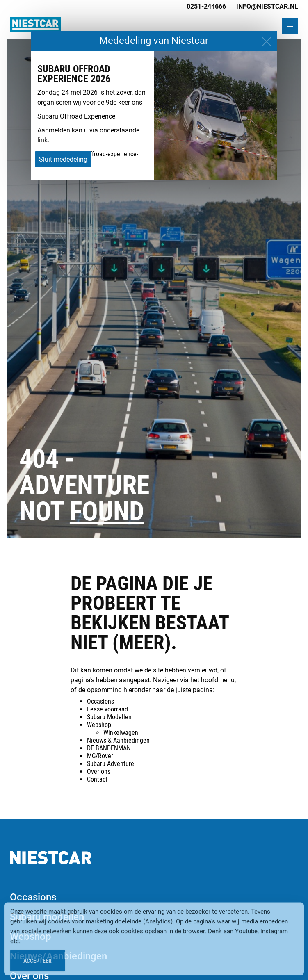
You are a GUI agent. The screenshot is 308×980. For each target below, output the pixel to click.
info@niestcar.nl (267, 6)
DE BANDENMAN (109, 748)
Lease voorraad (107, 709)
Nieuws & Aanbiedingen (118, 740)
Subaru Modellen (109, 717)
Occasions (100, 701)
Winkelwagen (121, 733)
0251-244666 (206, 6)
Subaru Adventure (111, 764)
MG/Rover (100, 756)
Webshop (99, 725)
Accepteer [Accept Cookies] (38, 966)
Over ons (99, 771)
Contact (97, 779)
